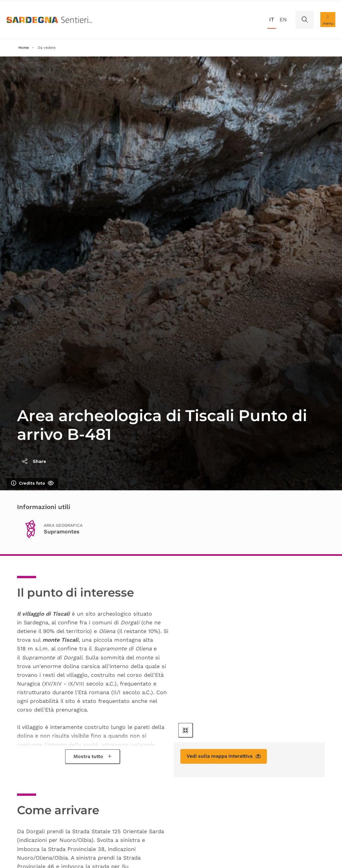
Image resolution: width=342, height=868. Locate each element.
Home (24, 48)
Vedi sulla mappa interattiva (229, 758)
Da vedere (49, 48)
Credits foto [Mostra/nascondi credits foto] (32, 484)
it (272, 20)
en (283, 20)
